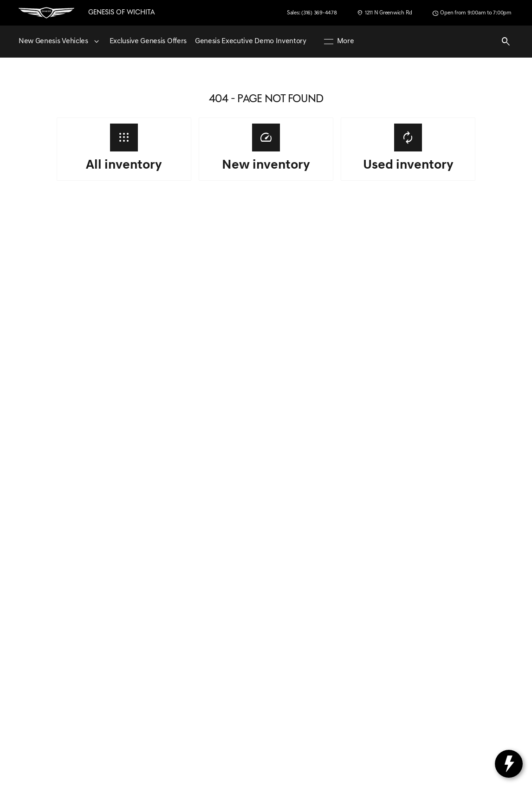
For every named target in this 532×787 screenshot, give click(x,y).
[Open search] (506, 42)
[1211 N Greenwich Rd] (384, 13)
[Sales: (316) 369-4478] (312, 13)
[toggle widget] (509, 764)
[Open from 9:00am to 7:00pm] (472, 13)
